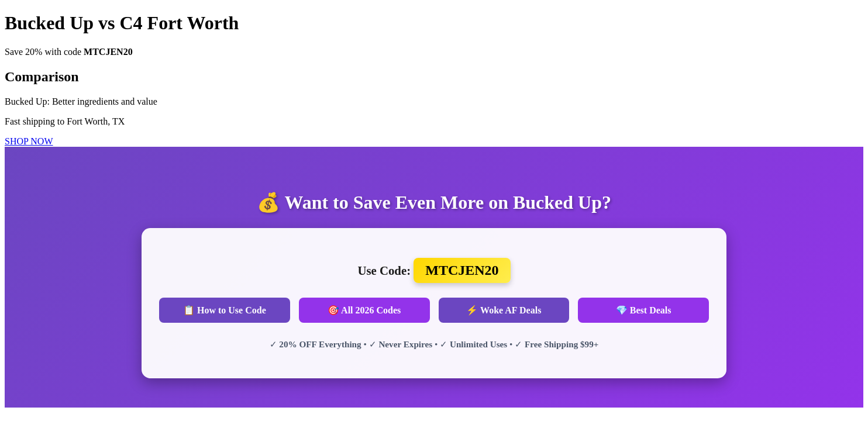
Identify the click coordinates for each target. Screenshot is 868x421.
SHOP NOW (29, 141)
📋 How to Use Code (225, 310)
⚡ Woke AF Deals (504, 310)
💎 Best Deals (644, 310)
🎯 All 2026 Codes (364, 310)
